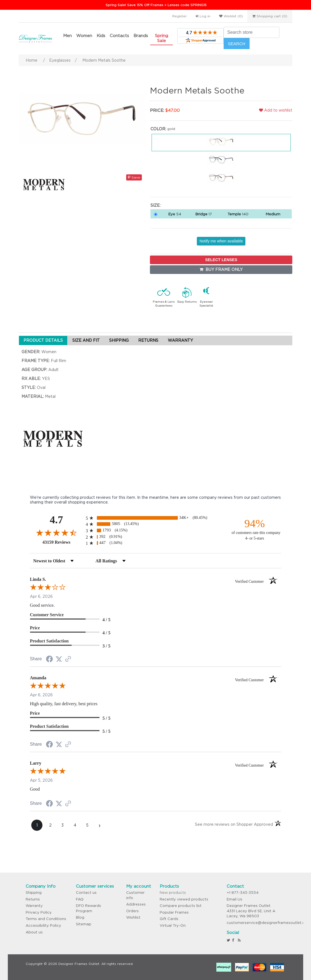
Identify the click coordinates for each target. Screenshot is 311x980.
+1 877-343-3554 (243, 893)
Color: (158, 129)
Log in (203, 16)
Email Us (235, 899)
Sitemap (84, 924)
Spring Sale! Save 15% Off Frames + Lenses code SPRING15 (156, 5)
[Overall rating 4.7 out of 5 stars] (56, 533)
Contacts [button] (119, 36)
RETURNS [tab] (148, 340)
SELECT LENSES (221, 260)
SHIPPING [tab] (119, 340)
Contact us (86, 893)
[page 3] (63, 825)
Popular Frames (174, 912)
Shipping (34, 893)
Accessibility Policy (43, 925)
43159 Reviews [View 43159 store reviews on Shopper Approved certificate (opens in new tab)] (63, 542)
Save (134, 177)
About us (34, 932)
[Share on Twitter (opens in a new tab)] (59, 659)
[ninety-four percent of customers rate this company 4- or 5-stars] (255, 529)
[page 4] (75, 825)
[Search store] (252, 32)
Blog (80, 917)
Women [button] (84, 36)
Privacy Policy (39, 912)
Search (237, 44)
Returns (33, 899)
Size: (155, 205)
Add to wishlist (276, 110)
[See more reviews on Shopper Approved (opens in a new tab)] (68, 659)
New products (173, 893)
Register (180, 16)
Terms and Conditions (46, 919)
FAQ (80, 899)
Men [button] (67, 36)
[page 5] (87, 825)
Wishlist (133, 917)
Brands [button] (141, 36)
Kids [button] (101, 36)
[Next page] (99, 825)
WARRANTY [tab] (180, 340)
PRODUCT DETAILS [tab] (43, 340)
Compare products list (181, 906)
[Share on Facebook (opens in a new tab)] (49, 660)
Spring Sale (162, 38)
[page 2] (50, 825)
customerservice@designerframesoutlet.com (269, 923)
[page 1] (37, 825)
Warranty (34, 906)
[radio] (155, 518)
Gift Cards (169, 919)
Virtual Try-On (173, 925)
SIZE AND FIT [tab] (86, 340)
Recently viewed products (184, 899)
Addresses (136, 904)
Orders (132, 911)
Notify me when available (221, 241)
